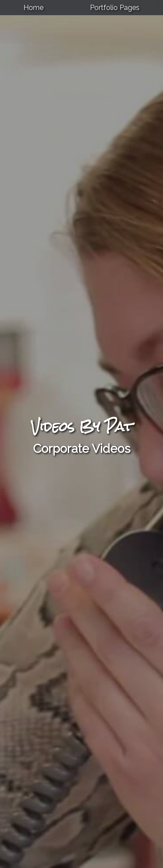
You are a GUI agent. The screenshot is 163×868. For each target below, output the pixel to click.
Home (33, 8)
